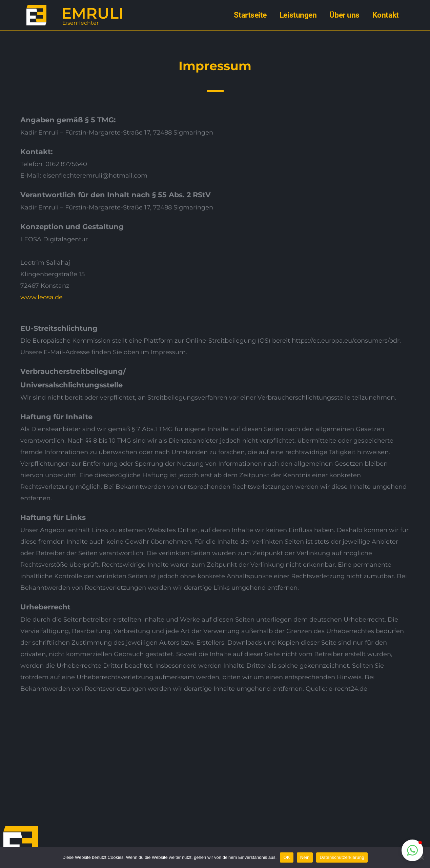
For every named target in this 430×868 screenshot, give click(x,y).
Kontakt (386, 15)
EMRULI (92, 13)
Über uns (344, 15)
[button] (412, 850)
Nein (305, 857)
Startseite (250, 15)
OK (286, 857)
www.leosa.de (42, 297)
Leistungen (298, 15)
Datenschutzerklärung (342, 857)
